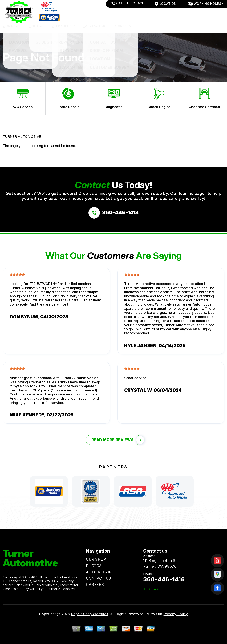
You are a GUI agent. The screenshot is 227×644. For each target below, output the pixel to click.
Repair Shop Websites (90, 614)
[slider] (17, 274)
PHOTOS (36, 26)
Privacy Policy (176, 614)
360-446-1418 (33, 577)
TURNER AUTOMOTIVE (22, 137)
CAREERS (123, 26)
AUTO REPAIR (64, 26)
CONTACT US (95, 26)
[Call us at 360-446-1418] (113, 213)
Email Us (151, 589)
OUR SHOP (12, 26)
